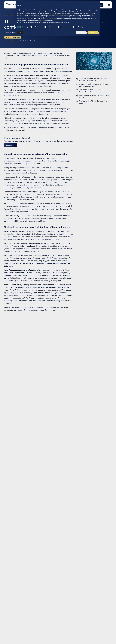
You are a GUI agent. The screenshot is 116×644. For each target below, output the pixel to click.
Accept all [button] (93, 639)
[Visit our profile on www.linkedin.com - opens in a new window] (6, 636)
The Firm (84, 5)
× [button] (20, 639)
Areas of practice (48, 5)
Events (75, 5)
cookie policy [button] (74, 618)
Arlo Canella (14, 41)
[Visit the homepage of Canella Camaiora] (19, 5)
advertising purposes (87, 622)
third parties (48, 620)
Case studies (63, 5)
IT (111, 592)
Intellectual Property (13, 37)
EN (107, 592)
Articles (46, 592)
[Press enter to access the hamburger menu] (109, 5)
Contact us (67, 592)
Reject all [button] (81, 639)
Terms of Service (105, 637)
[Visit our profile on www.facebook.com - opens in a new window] (12, 636)
